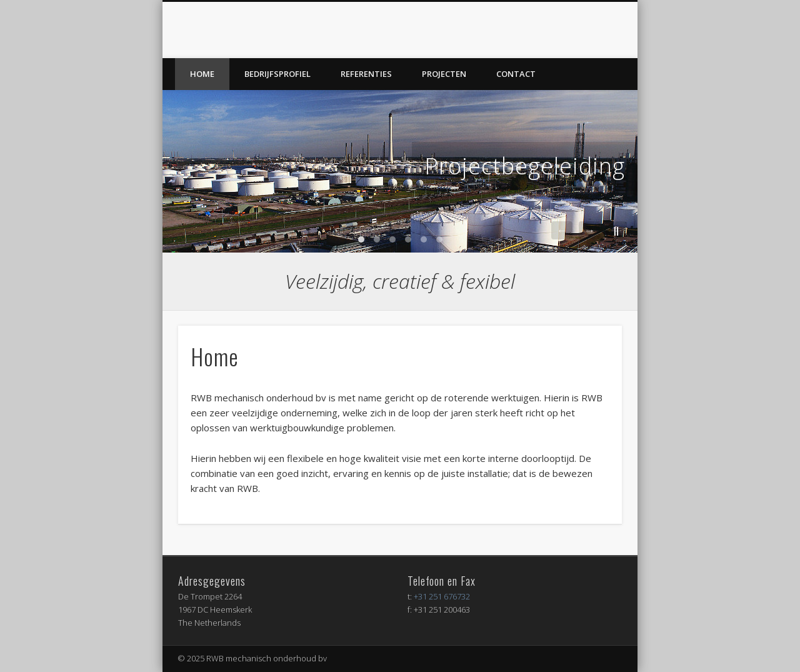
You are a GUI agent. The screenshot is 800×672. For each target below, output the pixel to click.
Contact (516, 74)
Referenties (366, 74)
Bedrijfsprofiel (277, 74)
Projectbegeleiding (525, 166)
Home (202, 74)
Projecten (444, 74)
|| (616, 230)
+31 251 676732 (442, 596)
